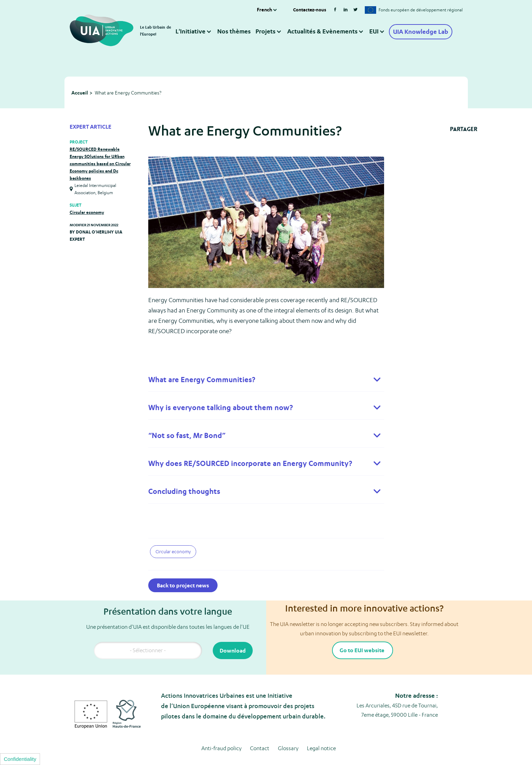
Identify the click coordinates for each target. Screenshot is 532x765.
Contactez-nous (310, 6)
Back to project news (183, 568)
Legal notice (321, 731)
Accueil (80, 76)
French (264, 6)
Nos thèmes (234, 27)
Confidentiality (20, 759)
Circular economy (87, 195)
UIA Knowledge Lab (421, 28)
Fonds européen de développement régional (421, 6)
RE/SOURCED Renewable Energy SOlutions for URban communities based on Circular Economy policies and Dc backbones (100, 147)
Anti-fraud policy (222, 731)
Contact (260, 731)
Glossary (288, 731)
